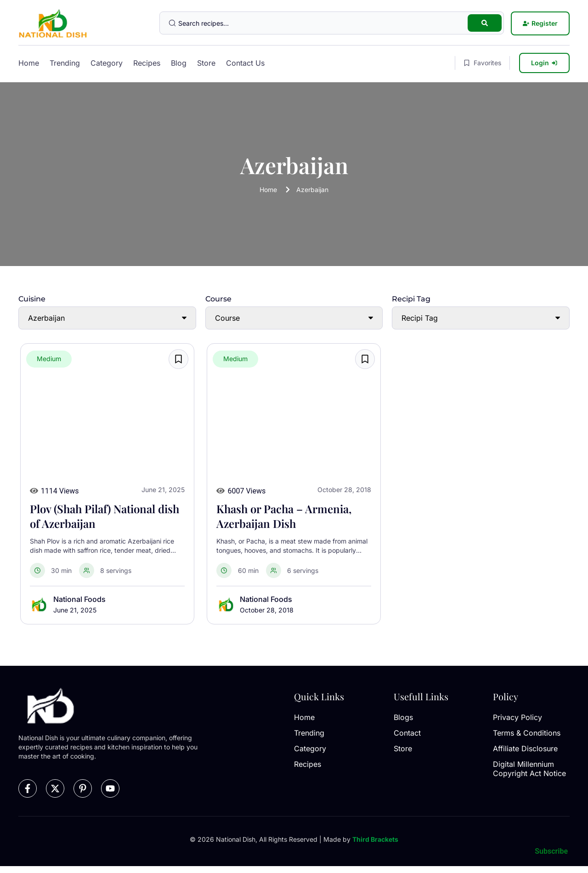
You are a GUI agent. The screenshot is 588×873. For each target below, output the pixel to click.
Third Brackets (375, 839)
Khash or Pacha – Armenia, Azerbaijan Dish (284, 516)
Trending (65, 63)
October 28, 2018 (267, 610)
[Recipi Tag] (481, 318)
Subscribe (551, 851)
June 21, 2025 (75, 610)
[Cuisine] (107, 318)
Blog (179, 63)
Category (107, 63)
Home (29, 63)
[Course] (294, 318)
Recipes (147, 63)
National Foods (79, 599)
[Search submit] (485, 23)
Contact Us (245, 63)
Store (206, 63)
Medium (49, 359)
